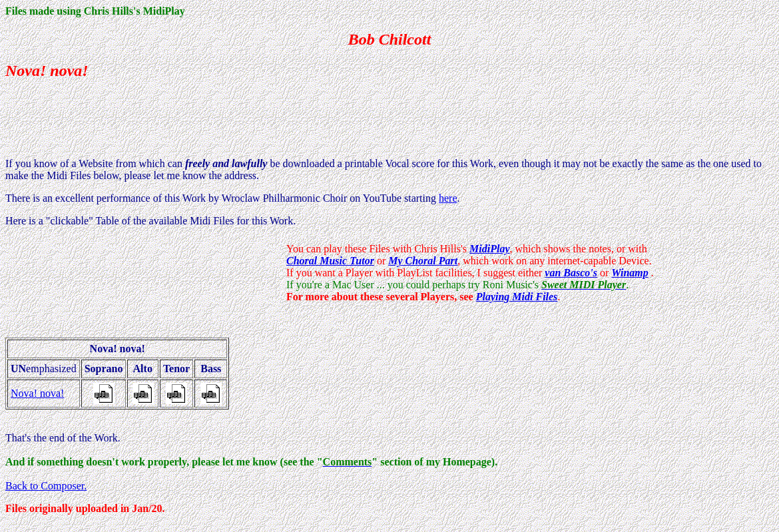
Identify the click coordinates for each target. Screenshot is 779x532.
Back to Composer (45, 486)
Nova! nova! (37, 393)
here (448, 198)
